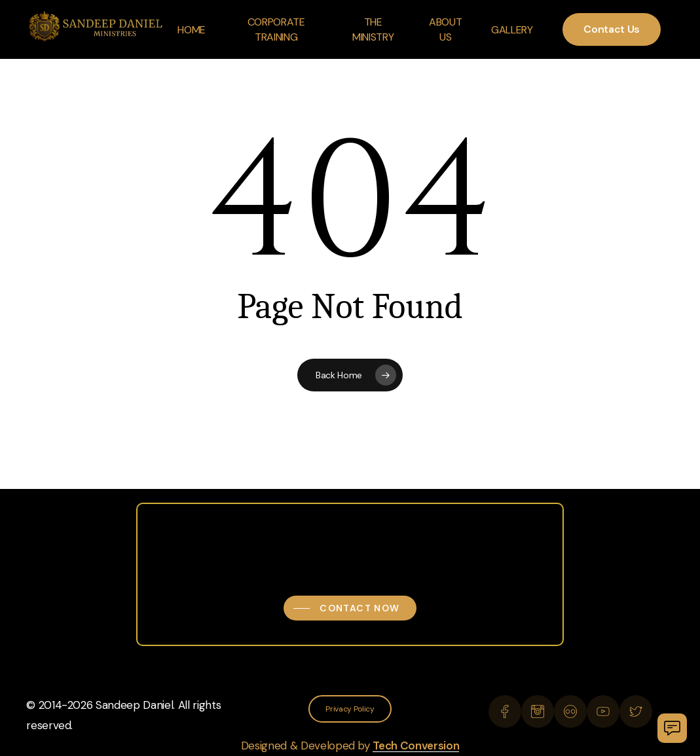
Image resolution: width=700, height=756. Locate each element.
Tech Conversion (416, 746)
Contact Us (612, 29)
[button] (350, 608)
